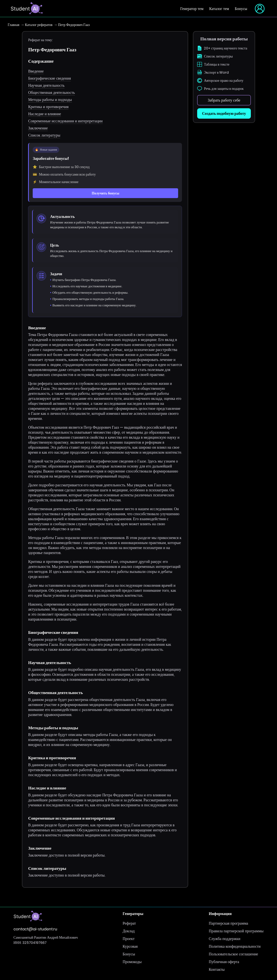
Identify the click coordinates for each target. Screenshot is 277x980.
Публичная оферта (224, 962)
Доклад (129, 931)
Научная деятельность (46, 85)
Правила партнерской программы (236, 931)
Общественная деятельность (51, 92)
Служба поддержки (224, 939)
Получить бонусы (106, 193)
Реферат (129, 923)
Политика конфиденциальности (235, 946)
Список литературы (44, 135)
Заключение (38, 128)
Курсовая (130, 946)
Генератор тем (192, 9)
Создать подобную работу (224, 113)
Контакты (217, 969)
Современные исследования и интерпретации (65, 121)
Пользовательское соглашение (233, 954)
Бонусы (241, 9)
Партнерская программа (228, 923)
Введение (36, 71)
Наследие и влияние (45, 114)
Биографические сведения (49, 78)
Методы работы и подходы (50, 100)
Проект (129, 939)
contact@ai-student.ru (35, 929)
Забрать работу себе (224, 100)
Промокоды (132, 962)
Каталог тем (219, 9)
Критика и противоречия (48, 107)
